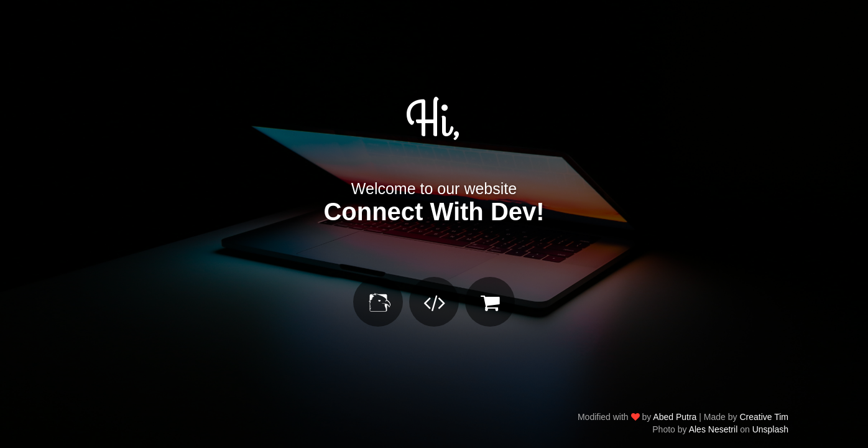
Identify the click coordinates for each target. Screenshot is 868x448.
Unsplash (770, 429)
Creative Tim (764, 417)
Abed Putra (675, 417)
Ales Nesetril (713, 429)
